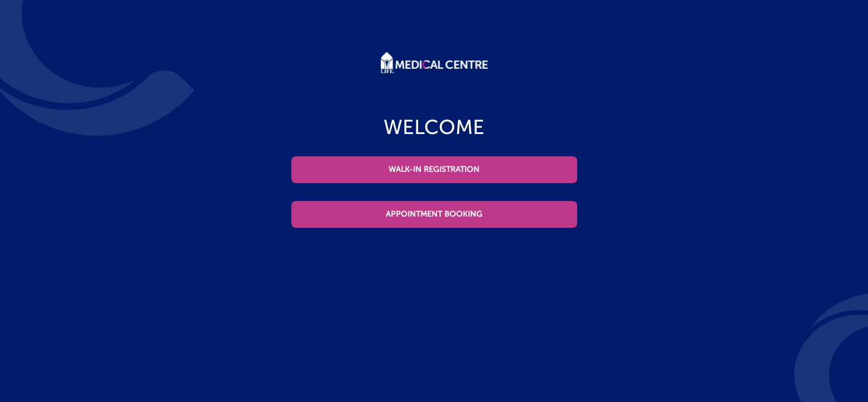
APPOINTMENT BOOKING (434, 214)
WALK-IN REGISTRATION (434, 169)
